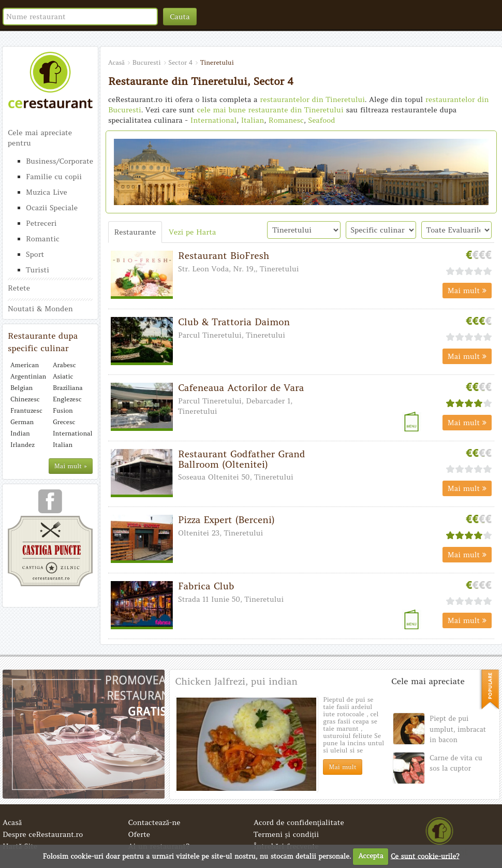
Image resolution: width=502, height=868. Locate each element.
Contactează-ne (154, 822)
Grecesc (64, 422)
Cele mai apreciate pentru (40, 138)
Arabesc (64, 365)
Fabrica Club (206, 586)
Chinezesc (25, 399)
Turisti (38, 270)
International (71, 433)
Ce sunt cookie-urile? (425, 856)
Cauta (180, 17)
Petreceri (41, 223)
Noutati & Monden (40, 309)
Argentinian (28, 376)
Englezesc (67, 399)
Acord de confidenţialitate (299, 822)
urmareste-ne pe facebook (50, 505)
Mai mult (467, 291)
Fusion (63, 410)
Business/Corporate (59, 161)
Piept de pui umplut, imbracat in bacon (458, 729)
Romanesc (286, 120)
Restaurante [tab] (135, 232)
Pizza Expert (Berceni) (226, 520)
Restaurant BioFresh (224, 256)
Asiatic (63, 376)
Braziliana (68, 388)
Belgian (21, 388)
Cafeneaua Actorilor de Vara (241, 388)
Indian (20, 433)
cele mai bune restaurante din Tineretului (270, 110)
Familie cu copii (54, 177)
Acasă (12, 822)
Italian (63, 445)
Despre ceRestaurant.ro (43, 834)
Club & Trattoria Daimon (234, 322)
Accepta (371, 856)
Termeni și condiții (286, 834)
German (22, 422)
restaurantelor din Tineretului (312, 99)
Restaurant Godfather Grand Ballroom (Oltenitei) (242, 459)
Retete (19, 288)
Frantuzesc (26, 410)
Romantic (43, 239)
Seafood (321, 120)
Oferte (139, 834)
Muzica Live (47, 192)
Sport (35, 254)
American (25, 365)
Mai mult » (71, 466)
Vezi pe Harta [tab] (192, 232)
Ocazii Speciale (52, 208)
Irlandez (23, 445)
